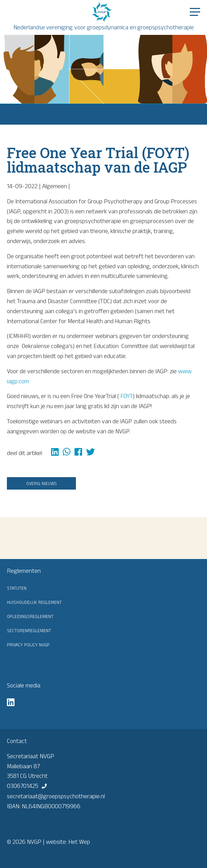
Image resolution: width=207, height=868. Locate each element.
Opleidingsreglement (30, 616)
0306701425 (23, 786)
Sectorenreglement (29, 630)
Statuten (17, 588)
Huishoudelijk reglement (34, 602)
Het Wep (79, 842)
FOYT (127, 396)
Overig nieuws (42, 483)
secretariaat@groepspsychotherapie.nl (56, 796)
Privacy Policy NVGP (28, 644)
